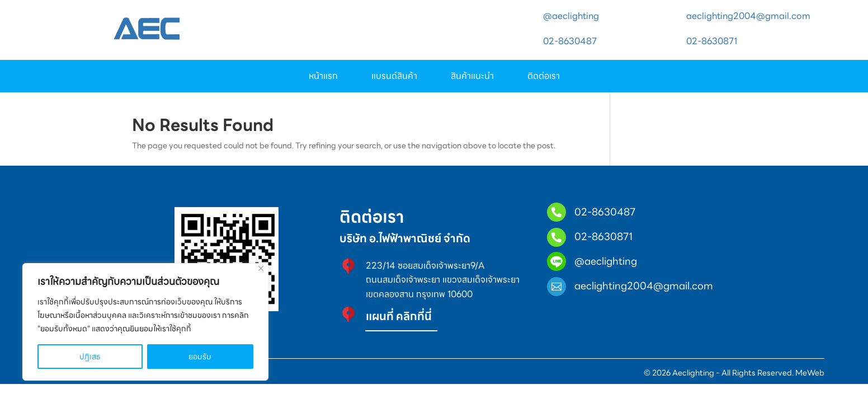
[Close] (261, 268)
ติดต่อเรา (544, 78)
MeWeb (809, 381)
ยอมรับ (200, 357)
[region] (145, 322)
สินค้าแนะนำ (472, 78)
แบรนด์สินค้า (394, 78)
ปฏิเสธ (90, 357)
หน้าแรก (323, 78)
